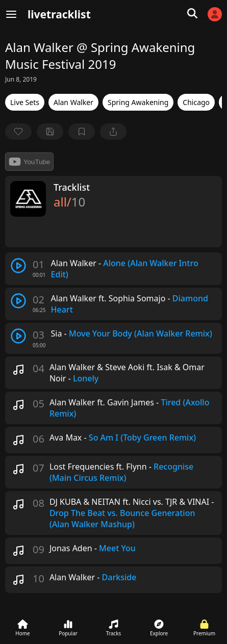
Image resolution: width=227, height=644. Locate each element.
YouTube (29, 162)
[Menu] (11, 14)
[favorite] (18, 132)
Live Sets (25, 102)
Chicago (196, 102)
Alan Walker (73, 102)
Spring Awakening (138, 102)
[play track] (18, 266)
